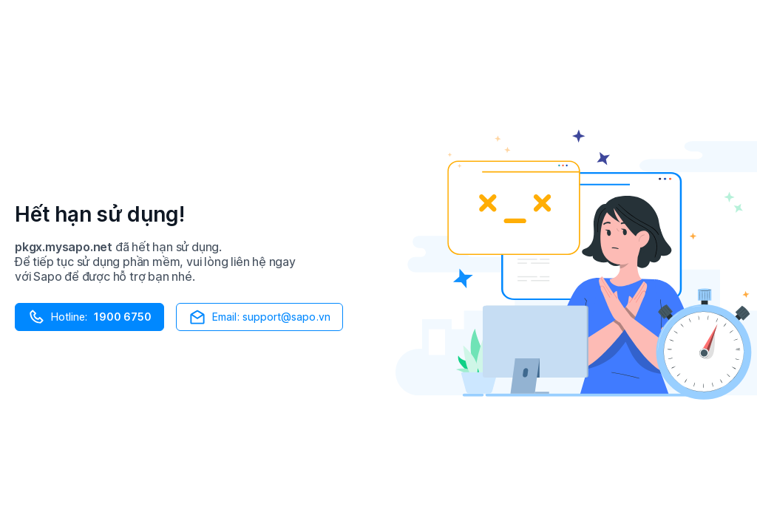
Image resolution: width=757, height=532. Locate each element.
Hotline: (89, 317)
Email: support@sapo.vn (259, 317)
